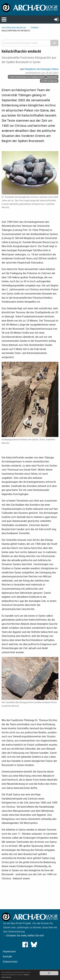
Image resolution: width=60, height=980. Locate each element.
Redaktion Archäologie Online (42, 69)
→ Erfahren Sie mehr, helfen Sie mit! (24, 935)
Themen (34, 28)
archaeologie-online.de (14, 28)
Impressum (9, 951)
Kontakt (7, 956)
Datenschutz (10, 962)
